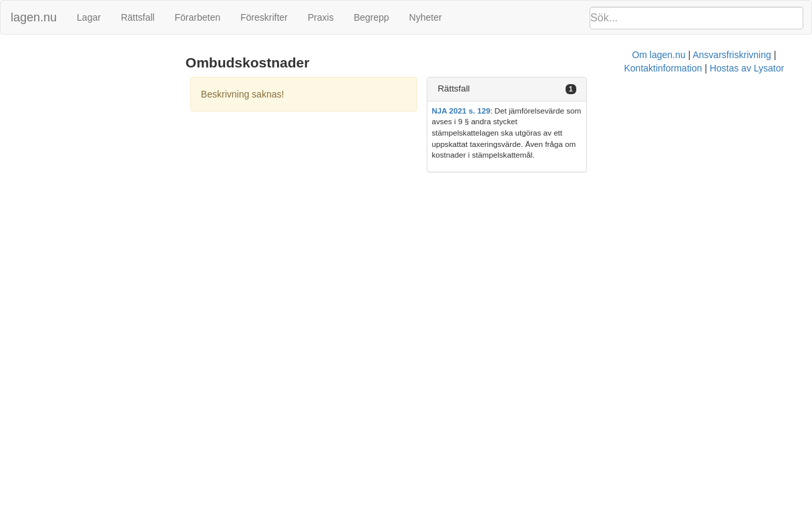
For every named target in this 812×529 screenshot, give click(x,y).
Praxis (321, 17)
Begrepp (372, 17)
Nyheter (426, 17)
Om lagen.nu (381, 170)
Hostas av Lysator (624, 170)
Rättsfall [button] (589, 89)
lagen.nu (34, 17)
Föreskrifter (264, 17)
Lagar (89, 17)
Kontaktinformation (540, 170)
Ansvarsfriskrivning (454, 170)
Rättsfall (138, 17)
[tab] (682, 89)
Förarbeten (197, 17)
